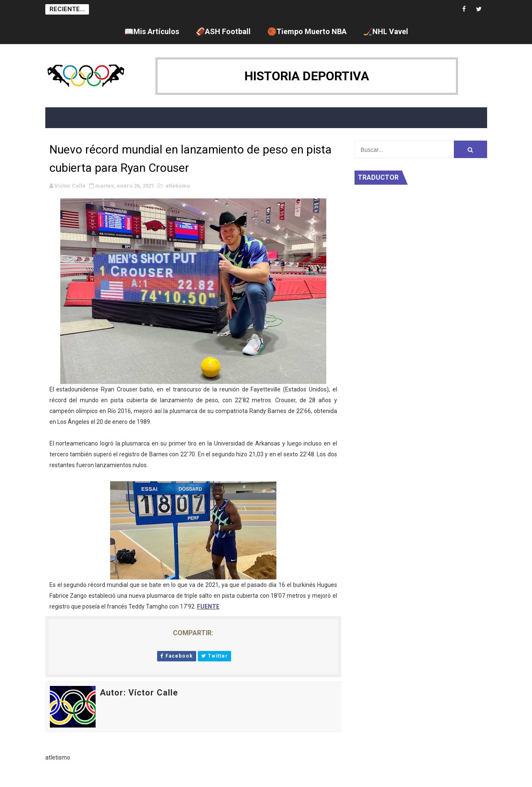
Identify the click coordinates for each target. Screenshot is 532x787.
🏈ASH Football (223, 31)
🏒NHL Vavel (386, 31)
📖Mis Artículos (152, 31)
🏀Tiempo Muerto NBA (307, 31)
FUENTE (208, 606)
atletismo (178, 186)
